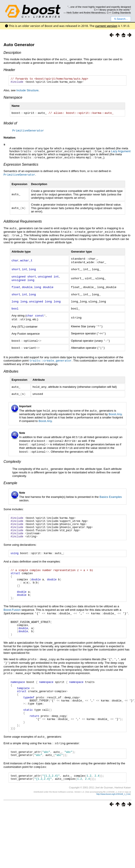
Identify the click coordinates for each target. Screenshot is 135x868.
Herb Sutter (73, 13)
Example (10, 477)
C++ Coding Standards (119, 13)
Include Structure (28, 91)
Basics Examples (111, 491)
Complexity (12, 456)
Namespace (13, 98)
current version (106, 26)
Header (9, 70)
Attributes (11, 368)
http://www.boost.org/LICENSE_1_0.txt (113, 815)
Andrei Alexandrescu (95, 13)
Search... (121, 19)
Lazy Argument (121, 152)
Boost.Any (115, 410)
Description (12, 53)
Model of (10, 124)
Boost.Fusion (12, 616)
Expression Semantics (21, 165)
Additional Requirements (23, 222)
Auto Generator (19, 45)
